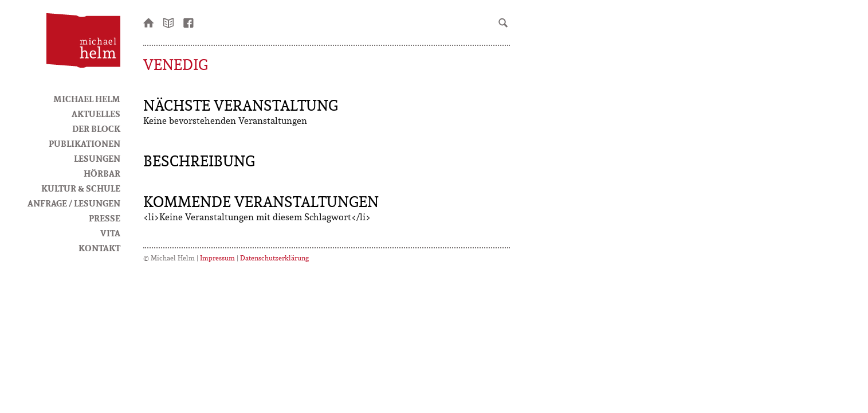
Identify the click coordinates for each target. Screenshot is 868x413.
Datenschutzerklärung (274, 258)
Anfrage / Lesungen (74, 203)
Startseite (149, 22)
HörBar (102, 173)
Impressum (217, 258)
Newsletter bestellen (169, 22)
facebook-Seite (189, 22)
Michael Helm (87, 99)
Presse (105, 218)
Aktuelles (96, 114)
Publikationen (85, 143)
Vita (110, 233)
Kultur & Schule (81, 188)
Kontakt (99, 248)
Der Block (96, 128)
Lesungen (97, 158)
